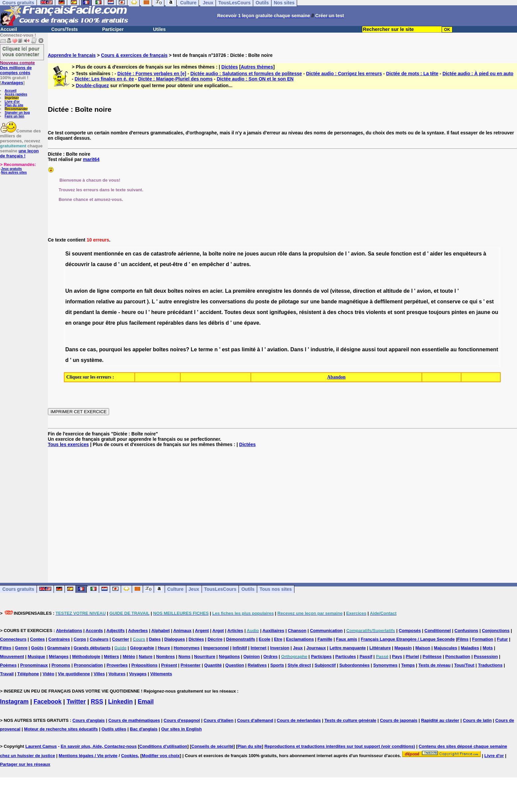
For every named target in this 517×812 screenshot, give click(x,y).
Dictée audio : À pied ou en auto (478, 74)
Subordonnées (354, 665)
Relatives (257, 665)
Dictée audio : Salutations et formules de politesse (246, 74)
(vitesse (340, 291)
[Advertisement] (282, 510)
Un (69, 291)
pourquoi (111, 349)
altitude (392, 291)
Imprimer (12, 98)
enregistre (270, 291)
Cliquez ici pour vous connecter (21, 51)
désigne (350, 349)
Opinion (252, 656)
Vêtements (161, 674)
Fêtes (6, 648)
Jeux (194, 589)
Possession (486, 656)
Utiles (159, 29)
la (205, 254)
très (359, 312)
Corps (80, 639)
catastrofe (163, 254)
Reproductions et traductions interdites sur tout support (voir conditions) (340, 746)
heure (129, 312)
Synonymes (385, 665)
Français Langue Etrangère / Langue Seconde (408, 639)
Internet (258, 648)
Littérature (380, 648)
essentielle (435, 349)
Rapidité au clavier (440, 720)
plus (122, 323)
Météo (129, 656)
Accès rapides (16, 94)
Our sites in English (181, 729)
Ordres (271, 656)
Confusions (466, 631)
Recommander (16, 109)
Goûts (37, 648)
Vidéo (48, 674)
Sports (277, 665)
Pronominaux (34, 665)
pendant (84, 312)
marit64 (91, 159)
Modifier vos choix (161, 756)
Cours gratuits (18, 589)
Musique (36, 656)
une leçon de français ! (19, 153)
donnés (302, 291)
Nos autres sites (14, 172)
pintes (459, 312)
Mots (488, 648)
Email (146, 702)
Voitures (117, 674)
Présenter (191, 665)
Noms (184, 656)
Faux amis (347, 639)
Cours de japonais (399, 720)
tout (382, 349)
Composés (410, 631)
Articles (235, 631)
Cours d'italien (219, 720)
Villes (99, 674)
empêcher (212, 264)
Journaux (316, 648)
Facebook (48, 702)
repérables (171, 323)
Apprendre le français (72, 55)
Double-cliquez (92, 85)
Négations (229, 656)
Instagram (14, 702)
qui (473, 302)
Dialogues (175, 639)
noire (229, 254)
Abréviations (69, 631)
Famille (325, 639)
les (448, 254)
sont (262, 312)
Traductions (490, 665)
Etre (278, 639)
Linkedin (120, 702)
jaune (483, 312)
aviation (277, 349)
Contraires (59, 639)
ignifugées (283, 312)
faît (148, 291)
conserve (449, 302)
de (146, 254)
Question (235, 665)
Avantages (12, 83)
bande (329, 302)
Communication (326, 631)
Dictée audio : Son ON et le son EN (255, 79)
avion (358, 254)
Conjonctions (496, 631)
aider (436, 254)
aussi (369, 349)
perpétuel (416, 302)
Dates (155, 639)
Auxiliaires (273, 631)
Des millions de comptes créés (17, 68)
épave (252, 323)
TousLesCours (220, 589)
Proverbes (117, 665)
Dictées (230, 67)
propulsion (322, 254)
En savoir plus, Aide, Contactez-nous (99, 746)
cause (104, 264)
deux (160, 291)
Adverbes (138, 631)
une (315, 302)
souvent (82, 254)
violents (376, 312)
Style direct (299, 665)
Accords (94, 631)
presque (417, 312)
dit (69, 312)
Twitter (76, 702)
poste (262, 302)
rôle (282, 254)
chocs (346, 312)
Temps (408, 665)
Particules (346, 656)
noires (193, 291)
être (110, 323)
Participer (113, 29)
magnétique (353, 302)
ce (465, 302)
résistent (310, 312)
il (338, 349)
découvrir (77, 264)
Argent (202, 631)
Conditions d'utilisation (163, 746)
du (251, 302)
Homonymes (187, 648)
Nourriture (205, 656)
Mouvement (12, 656)
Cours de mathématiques (134, 720)
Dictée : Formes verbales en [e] (152, 74)
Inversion (280, 648)
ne (240, 254)
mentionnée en (113, 254)
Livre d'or (12, 102)
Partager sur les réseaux (25, 764)
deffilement (388, 302)
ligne (103, 291)
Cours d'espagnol (182, 720)
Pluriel (413, 656)
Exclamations (300, 639)
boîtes (175, 291)
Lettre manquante (347, 648)
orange (82, 323)
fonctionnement (478, 349)
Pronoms (61, 665)
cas (137, 254)
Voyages (138, 674)
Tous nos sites (276, 589)
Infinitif (240, 648)
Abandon (336, 377)
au (119, 302)
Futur (502, 639)
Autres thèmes (257, 67)
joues (252, 254)
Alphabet (161, 631)
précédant (180, 312)
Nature (146, 656)
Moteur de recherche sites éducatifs (61, 729)
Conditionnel (438, 631)
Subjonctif (325, 665)
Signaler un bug (17, 113)
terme (206, 349)
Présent (169, 665)
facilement (142, 323)
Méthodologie (86, 656)
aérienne (189, 254)
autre (166, 302)
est (417, 254)
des (332, 312)
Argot (218, 631)
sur (305, 302)
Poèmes (8, 665)
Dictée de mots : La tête (412, 74)
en (195, 264)
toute (446, 291)
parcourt (135, 302)
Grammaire (59, 648)
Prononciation (88, 665)
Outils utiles (114, 729)
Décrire (215, 639)
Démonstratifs (241, 639)
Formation (483, 639)
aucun (268, 254)
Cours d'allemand (255, 720)
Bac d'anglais (144, 729)
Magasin (403, 648)
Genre (21, 648)
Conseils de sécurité (212, 746)
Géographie (142, 648)
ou (141, 312)
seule (382, 254)
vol (325, 291)
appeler (142, 349)
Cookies (130, 756)
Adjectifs (116, 631)
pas (236, 349)
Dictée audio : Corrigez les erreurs (344, 74)
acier (216, 291)
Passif (366, 656)
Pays (397, 656)
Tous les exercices (68, 444)
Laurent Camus (41, 746)
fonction (401, 254)
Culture (175, 589)
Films (463, 639)
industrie (322, 349)
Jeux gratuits (11, 169)
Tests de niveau (435, 665)
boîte (215, 254)
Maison (423, 648)
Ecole (265, 639)
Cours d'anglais (89, 720)
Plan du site (14, 105)
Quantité (213, 665)
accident (140, 264)
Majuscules (445, 648)
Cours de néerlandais (299, 720)
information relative (90, 302)
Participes (321, 656)
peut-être (171, 264)
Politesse (432, 656)
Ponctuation (458, 656)
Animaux (182, 631)
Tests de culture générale (350, 720)
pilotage (289, 302)
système (91, 360)
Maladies (470, 648)
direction (364, 291)
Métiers (111, 656)
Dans (72, 349)
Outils (248, 589)
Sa (371, 254)
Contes (37, 639)
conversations (228, 302)
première (244, 291)
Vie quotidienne (74, 674)
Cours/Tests (65, 29)
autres (241, 264)
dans (295, 254)
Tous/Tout (464, 665)
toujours (439, 312)
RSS (97, 702)
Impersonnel (216, 648)
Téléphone (28, 674)
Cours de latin (477, 720)
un (124, 264)
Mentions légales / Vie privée (88, 756)
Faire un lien (14, 116)
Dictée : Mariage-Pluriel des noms (175, 79)
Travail (7, 674)
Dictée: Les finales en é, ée (104, 79)
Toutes (233, 312)
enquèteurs (467, 254)
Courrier (121, 639)
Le (194, 349)
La (228, 291)
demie (109, 312)
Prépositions (145, 665)
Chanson (297, 631)
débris (216, 323)
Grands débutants (92, 648)
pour (98, 323)
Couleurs (99, 639)
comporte (123, 291)
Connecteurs (13, 639)
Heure (164, 648)
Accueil (9, 29)
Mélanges (59, 656)
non (415, 349)
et (156, 264)
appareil (399, 349)
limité (249, 349)
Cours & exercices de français (134, 55)
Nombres (165, 656)
